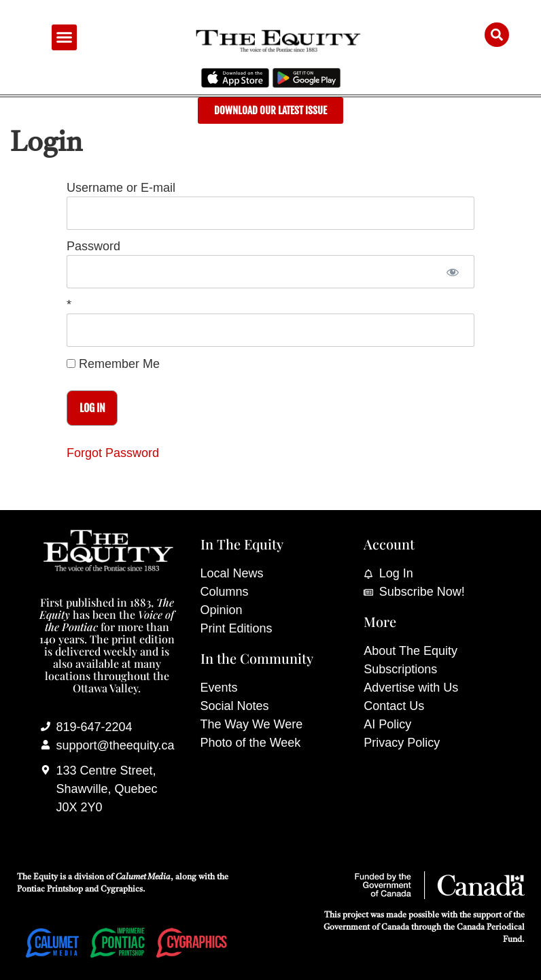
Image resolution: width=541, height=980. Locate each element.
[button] (65, 37)
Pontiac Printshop (50, 890)
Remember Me (113, 364)
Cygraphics (122, 890)
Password (93, 247)
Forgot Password (113, 453)
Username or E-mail (121, 188)
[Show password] (452, 272)
